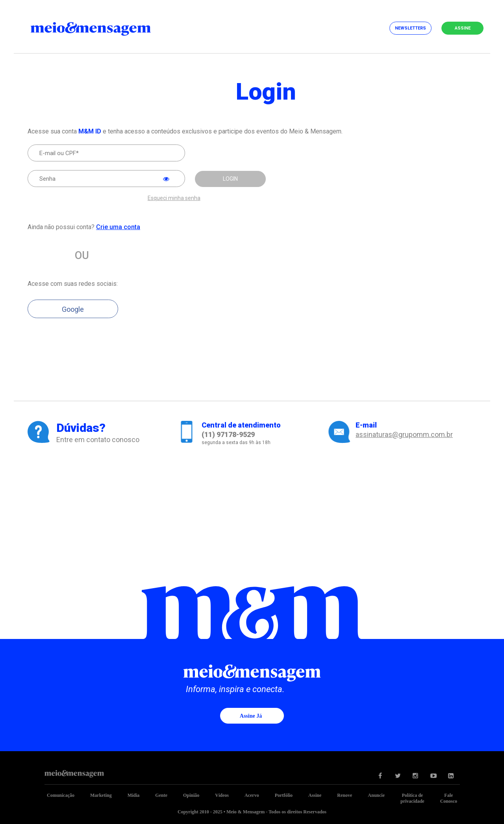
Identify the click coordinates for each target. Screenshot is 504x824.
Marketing (101, 795)
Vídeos (222, 795)
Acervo (252, 795)
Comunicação (61, 795)
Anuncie (376, 795)
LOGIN (230, 179)
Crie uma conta (118, 227)
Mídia (134, 795)
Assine (463, 28)
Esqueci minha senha (174, 198)
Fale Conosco (449, 798)
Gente (161, 795)
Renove (345, 795)
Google (73, 309)
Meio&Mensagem (98, 28)
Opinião (191, 795)
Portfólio (284, 795)
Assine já (251, 716)
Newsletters (410, 28)
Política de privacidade (412, 798)
